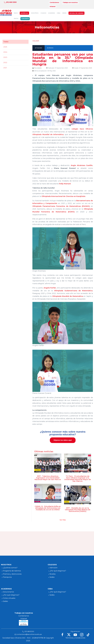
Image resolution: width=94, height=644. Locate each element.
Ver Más (63, 520)
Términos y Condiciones (75, 638)
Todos (6, 42)
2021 (5, 68)
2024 (5, 52)
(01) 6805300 (29, 632)
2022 (5, 63)
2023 (5, 57)
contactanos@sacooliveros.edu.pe (29, 634)
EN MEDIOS (50, 48)
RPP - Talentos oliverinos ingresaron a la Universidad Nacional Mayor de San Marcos (48, 478)
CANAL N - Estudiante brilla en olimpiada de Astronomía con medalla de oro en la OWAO (48, 508)
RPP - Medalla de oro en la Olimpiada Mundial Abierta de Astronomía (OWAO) (78, 510)
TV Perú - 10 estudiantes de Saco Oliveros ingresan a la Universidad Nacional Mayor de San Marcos (78, 479)
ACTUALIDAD (38, 48)
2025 (5, 47)
